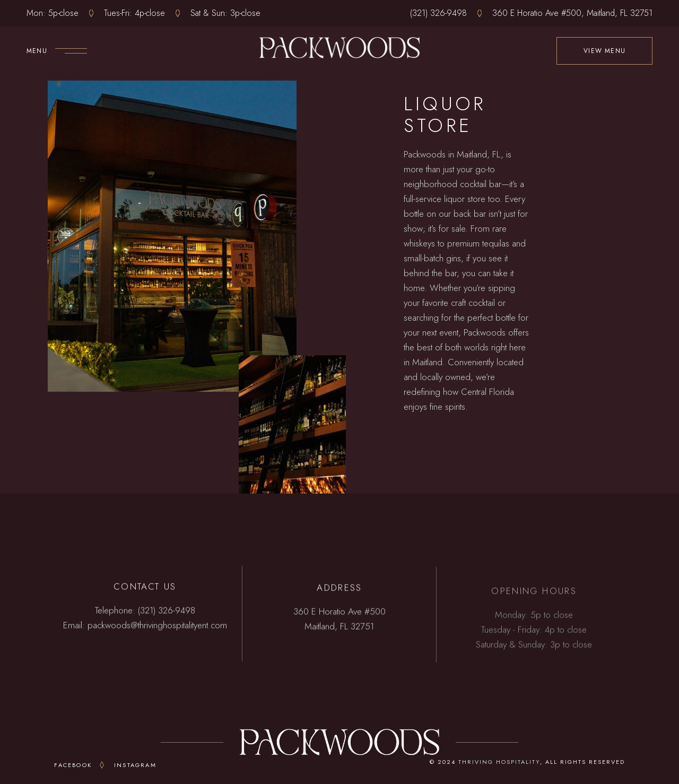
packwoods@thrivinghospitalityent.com (157, 627)
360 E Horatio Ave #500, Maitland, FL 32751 (572, 13)
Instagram (135, 765)
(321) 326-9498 (438, 13)
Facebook (73, 765)
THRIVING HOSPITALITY (499, 762)
